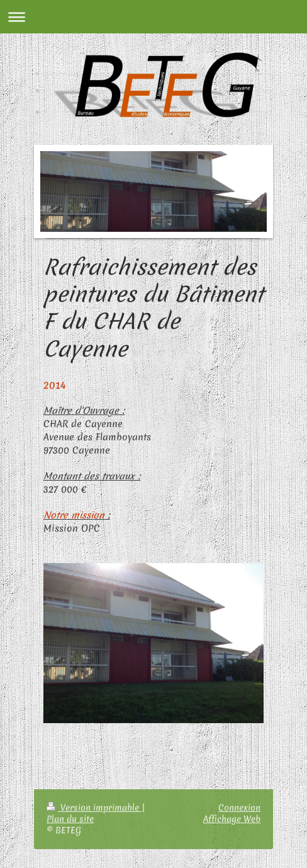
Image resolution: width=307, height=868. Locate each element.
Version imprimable (94, 808)
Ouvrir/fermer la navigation (153, 17)
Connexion (239, 808)
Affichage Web (232, 819)
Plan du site (70, 819)
